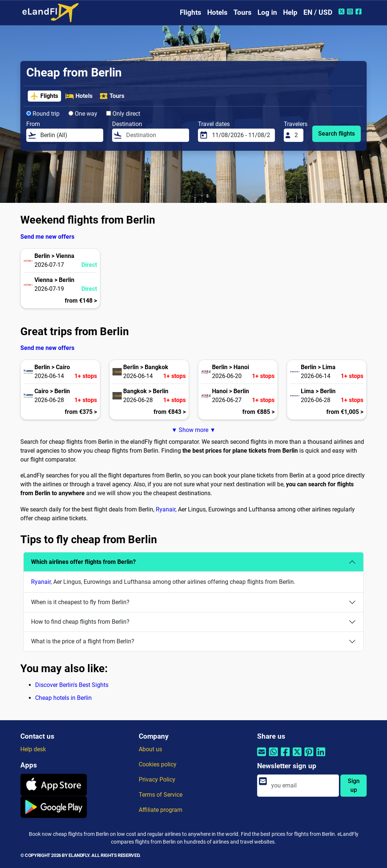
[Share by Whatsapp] (273, 756)
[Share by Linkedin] (321, 756)
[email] (303, 786)
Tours (243, 12)
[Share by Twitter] (297, 756)
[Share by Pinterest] (309, 756)
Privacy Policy (157, 780)
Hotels (217, 12)
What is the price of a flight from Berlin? (83, 641)
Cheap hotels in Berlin (63, 698)
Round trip (43, 114)
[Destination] (155, 135)
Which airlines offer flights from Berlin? (83, 562)
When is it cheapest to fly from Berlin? (80, 602)
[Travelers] (297, 135)
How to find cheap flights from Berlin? (80, 622)
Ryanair (166, 509)
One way (83, 114)
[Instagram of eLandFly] (351, 11)
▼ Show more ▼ (193, 430)
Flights (191, 12)
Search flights (336, 134)
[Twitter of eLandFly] (342, 11)
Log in (267, 12)
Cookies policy (158, 764)
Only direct (123, 114)
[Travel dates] (241, 135)
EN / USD (318, 12)
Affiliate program (161, 810)
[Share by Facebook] (285, 756)
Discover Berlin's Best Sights (72, 685)
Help (290, 12)
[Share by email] (262, 756)
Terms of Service (161, 795)
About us (150, 749)
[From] (70, 135)
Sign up (354, 785)
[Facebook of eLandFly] (359, 11)
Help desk (33, 749)
